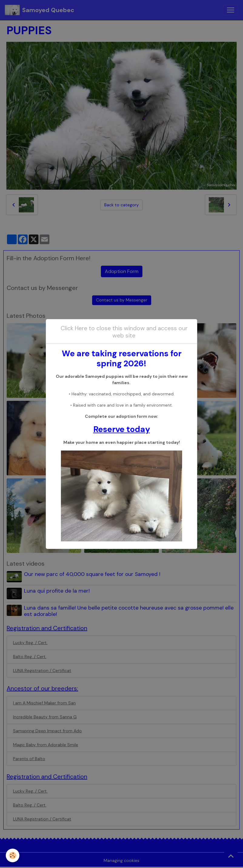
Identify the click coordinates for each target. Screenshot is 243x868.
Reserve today (122, 429)
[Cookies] (13, 855)
